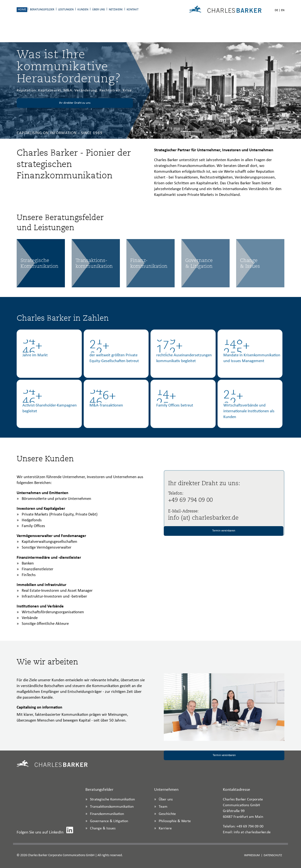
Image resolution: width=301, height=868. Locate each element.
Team (163, 807)
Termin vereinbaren (224, 531)
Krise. (128, 90)
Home (22, 10)
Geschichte (167, 814)
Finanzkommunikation (107, 814)
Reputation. (27, 90)
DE (276, 10)
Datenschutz (273, 855)
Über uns (99, 10)
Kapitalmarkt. (50, 90)
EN (283, 10)
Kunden (83, 10)
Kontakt (133, 10)
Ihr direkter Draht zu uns (75, 103)
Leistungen (66, 10)
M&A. (68, 90)
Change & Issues (103, 828)
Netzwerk (116, 10)
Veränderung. (86, 90)
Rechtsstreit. (110, 90)
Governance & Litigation (109, 821)
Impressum (252, 855)
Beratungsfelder (42, 10)
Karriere (165, 828)
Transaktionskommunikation (112, 807)
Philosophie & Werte (175, 821)
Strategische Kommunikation (112, 799)
